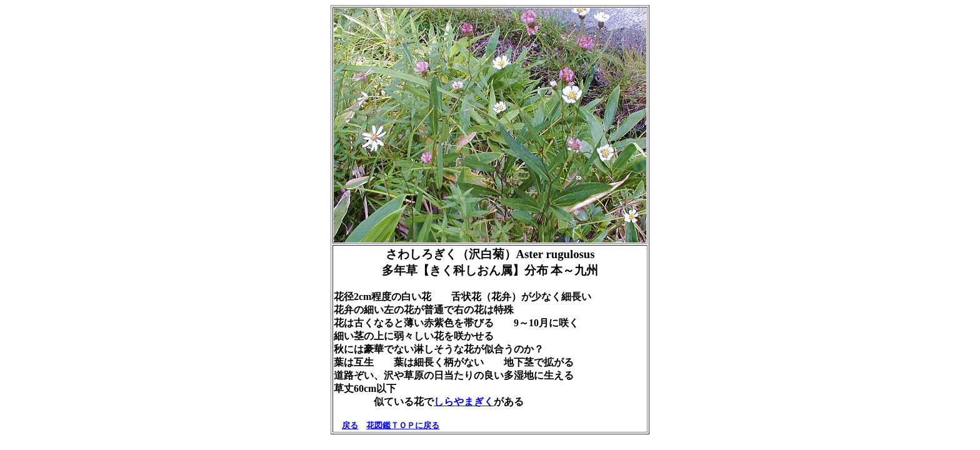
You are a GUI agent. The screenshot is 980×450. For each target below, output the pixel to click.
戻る (350, 425)
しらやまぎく (464, 402)
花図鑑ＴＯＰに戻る (403, 425)
